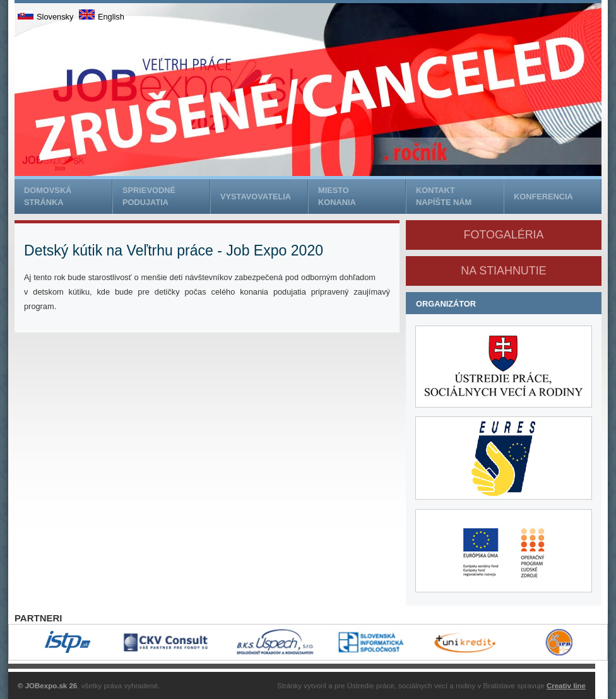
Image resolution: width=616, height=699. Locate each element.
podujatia (166, 196)
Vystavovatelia (256, 197)
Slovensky (45, 17)
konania (362, 196)
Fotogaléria (503, 235)
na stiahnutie (503, 271)
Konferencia (543, 197)
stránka (68, 196)
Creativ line (566, 686)
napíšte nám (460, 196)
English (102, 17)
